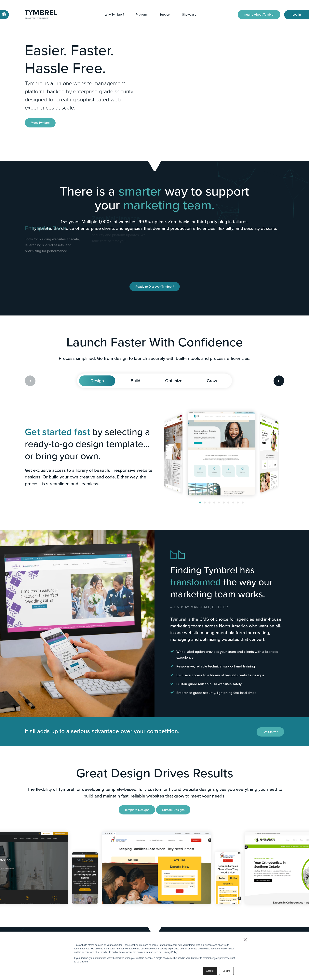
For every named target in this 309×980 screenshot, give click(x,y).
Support (165, 15)
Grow (212, 381)
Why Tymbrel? (114, 15)
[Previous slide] (30, 381)
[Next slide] (279, 381)
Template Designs (137, 810)
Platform (142, 15)
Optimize (174, 381)
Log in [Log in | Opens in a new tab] (297, 15)
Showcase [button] (189, 15)
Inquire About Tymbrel (259, 15)
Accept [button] (210, 971)
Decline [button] (226, 971)
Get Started (270, 732)
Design (97, 381)
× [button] (245, 940)
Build (135, 381)
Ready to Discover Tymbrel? (155, 287)
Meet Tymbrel (40, 123)
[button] (200, 503)
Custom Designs (173, 810)
